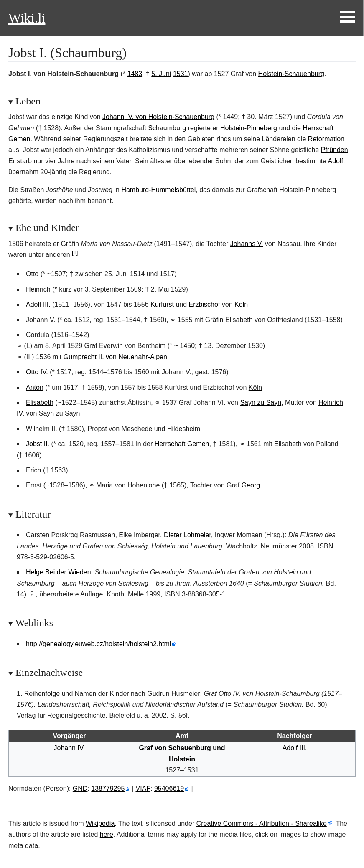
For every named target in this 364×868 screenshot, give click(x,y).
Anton (35, 387)
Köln (241, 304)
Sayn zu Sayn (261, 402)
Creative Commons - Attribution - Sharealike (262, 824)
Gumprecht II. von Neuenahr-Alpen (115, 357)
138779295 (108, 788)
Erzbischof (205, 304)
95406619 (169, 788)
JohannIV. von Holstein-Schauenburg (158, 117)
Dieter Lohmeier (187, 535)
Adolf (336, 161)
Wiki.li (27, 18)
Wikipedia (100, 824)
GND (80, 788)
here (107, 834)
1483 (135, 74)
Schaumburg (167, 128)
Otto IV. (37, 372)
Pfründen (335, 150)
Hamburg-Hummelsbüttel (158, 190)
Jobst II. (38, 444)
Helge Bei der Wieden (59, 572)
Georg (251, 485)
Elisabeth (40, 402)
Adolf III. (38, 304)
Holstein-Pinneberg (249, 128)
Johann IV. (69, 748)
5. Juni (161, 74)
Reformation (326, 139)
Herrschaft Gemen (182, 444)
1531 (181, 74)
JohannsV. (247, 244)
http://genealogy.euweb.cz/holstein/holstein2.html (98, 644)
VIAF (143, 788)
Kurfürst (162, 304)
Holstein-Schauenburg (291, 74)
